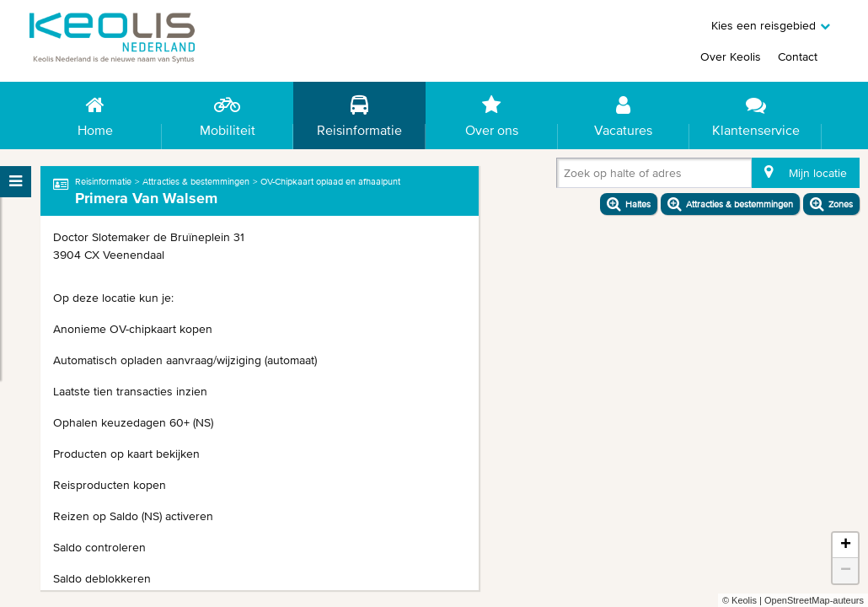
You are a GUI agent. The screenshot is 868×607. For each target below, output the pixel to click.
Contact (798, 56)
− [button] (846, 571)
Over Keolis (731, 56)
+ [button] (846, 545)
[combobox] (567, 176)
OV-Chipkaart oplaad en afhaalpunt (330, 181)
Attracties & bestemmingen (196, 181)
